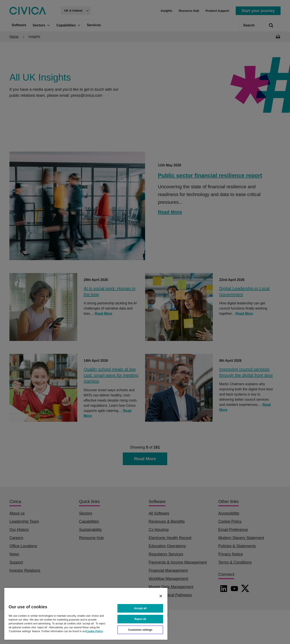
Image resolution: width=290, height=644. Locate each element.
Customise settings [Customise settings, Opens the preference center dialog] (140, 630)
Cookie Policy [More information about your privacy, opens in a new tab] (95, 631)
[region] (86, 614)
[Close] (161, 596)
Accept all (140, 608)
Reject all (140, 619)
